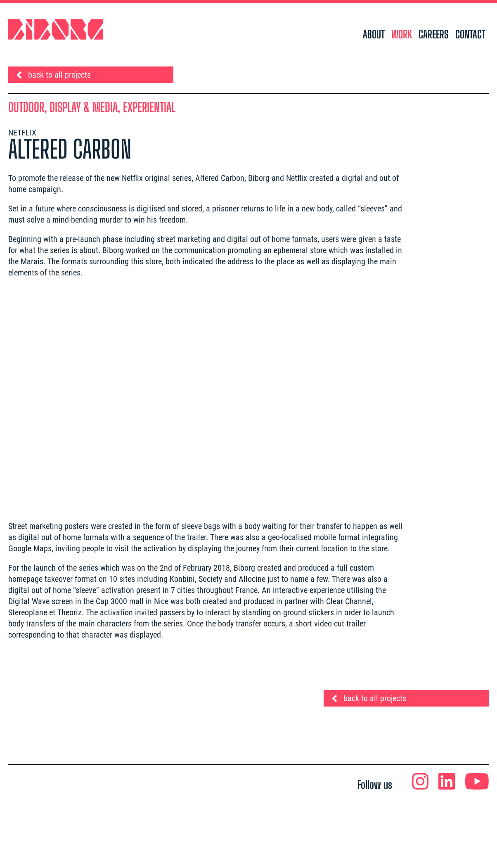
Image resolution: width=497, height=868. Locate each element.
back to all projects (59, 75)
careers (434, 34)
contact (470, 34)
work (402, 34)
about (374, 34)
